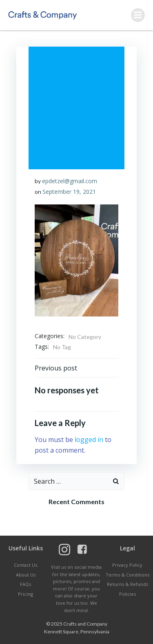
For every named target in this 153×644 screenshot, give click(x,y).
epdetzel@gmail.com (70, 181)
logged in (89, 440)
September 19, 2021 (69, 192)
